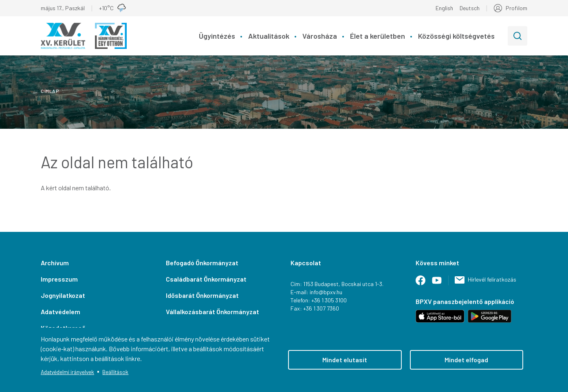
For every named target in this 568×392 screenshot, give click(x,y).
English (444, 8)
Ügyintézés (217, 36)
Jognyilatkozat (63, 295)
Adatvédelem (61, 312)
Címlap (50, 91)
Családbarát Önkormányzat (206, 279)
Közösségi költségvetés (456, 36)
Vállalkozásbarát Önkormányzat (212, 312)
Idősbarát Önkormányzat (202, 295)
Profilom (516, 8)
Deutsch (470, 8)
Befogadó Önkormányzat (202, 263)
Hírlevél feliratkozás (492, 279)
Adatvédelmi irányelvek (67, 372)
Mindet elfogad (466, 360)
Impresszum (59, 279)
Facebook (424, 284)
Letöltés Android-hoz (490, 316)
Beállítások (115, 372)
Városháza (320, 36)
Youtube (440, 284)
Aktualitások (269, 36)
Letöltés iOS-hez (440, 316)
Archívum (55, 263)
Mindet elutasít (345, 360)
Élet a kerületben (378, 36)
